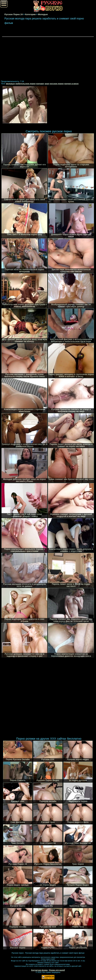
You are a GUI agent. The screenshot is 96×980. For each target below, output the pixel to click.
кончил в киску (71, 84)
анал (47, 84)
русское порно (57, 84)
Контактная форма (39, 970)
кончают (40, 84)
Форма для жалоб (57, 970)
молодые (10, 84)
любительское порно (25, 84)
